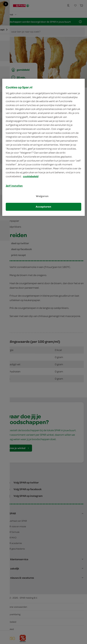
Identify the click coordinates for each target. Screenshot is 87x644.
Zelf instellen (14, 186)
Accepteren (43, 207)
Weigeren (42, 196)
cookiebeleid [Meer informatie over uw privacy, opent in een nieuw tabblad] (31, 176)
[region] (44, 147)
